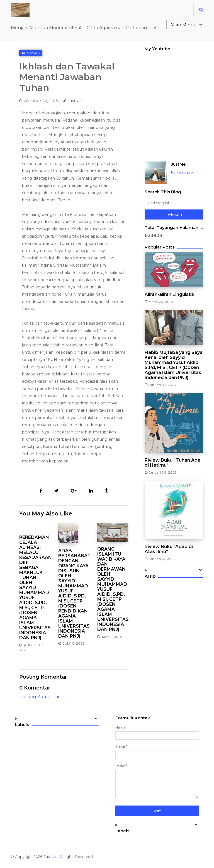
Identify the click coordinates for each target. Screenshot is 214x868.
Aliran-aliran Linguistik (170, 295)
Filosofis (31, 53)
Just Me (51, 857)
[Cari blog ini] (174, 203)
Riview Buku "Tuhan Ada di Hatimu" (172, 463)
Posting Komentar (40, 697)
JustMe (178, 164)
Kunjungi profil (183, 172)
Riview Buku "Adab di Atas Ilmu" (169, 549)
